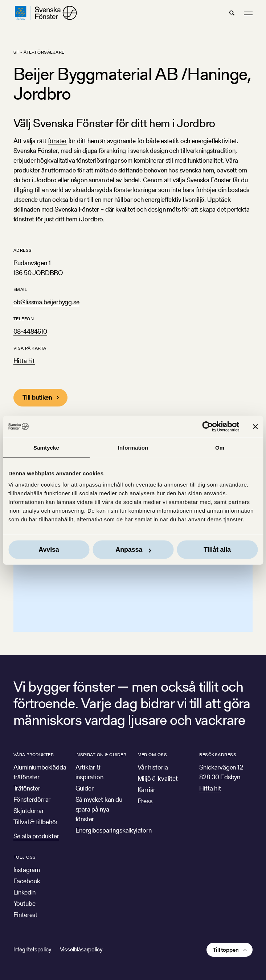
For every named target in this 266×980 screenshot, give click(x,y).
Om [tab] (220, 447)
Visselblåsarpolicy (81, 949)
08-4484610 (30, 331)
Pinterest (25, 915)
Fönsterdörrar (32, 799)
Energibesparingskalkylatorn (114, 830)
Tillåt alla (217, 550)
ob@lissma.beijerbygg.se (46, 302)
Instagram (27, 870)
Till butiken (37, 397)
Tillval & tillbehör (36, 822)
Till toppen (226, 950)
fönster (57, 141)
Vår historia (153, 767)
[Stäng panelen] (255, 426)
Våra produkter (34, 754)
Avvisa (49, 550)
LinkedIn (25, 892)
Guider (85, 788)
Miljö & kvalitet (158, 778)
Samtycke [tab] (46, 447)
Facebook (27, 881)
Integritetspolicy (32, 949)
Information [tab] (133, 447)
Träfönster (27, 788)
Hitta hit (24, 361)
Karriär (147, 790)
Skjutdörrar (29, 811)
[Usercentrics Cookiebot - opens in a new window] (207, 426)
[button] (232, 13)
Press (145, 801)
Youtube (24, 903)
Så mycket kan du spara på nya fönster (99, 809)
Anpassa (133, 550)
